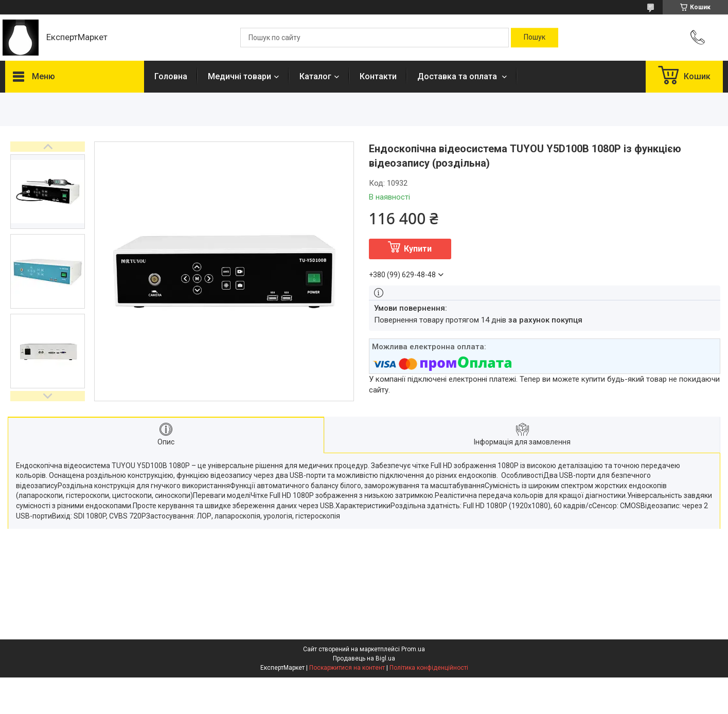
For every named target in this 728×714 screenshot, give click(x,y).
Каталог (315, 76)
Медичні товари (239, 76)
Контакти (378, 76)
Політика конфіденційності (429, 668)
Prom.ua (413, 649)
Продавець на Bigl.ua (364, 658)
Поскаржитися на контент (347, 668)
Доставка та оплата (458, 76)
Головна (171, 76)
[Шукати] (535, 38)
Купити (418, 249)
